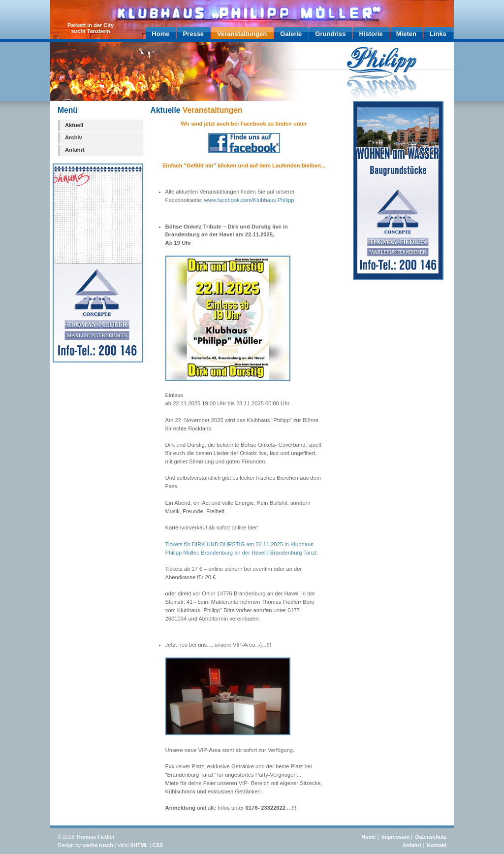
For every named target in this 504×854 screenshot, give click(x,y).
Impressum (396, 837)
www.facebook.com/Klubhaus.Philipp (249, 200)
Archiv (74, 137)
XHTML (139, 845)
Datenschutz (431, 837)
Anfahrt (75, 150)
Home (369, 837)
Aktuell (74, 125)
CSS (158, 845)
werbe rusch (98, 845)
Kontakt (437, 845)
